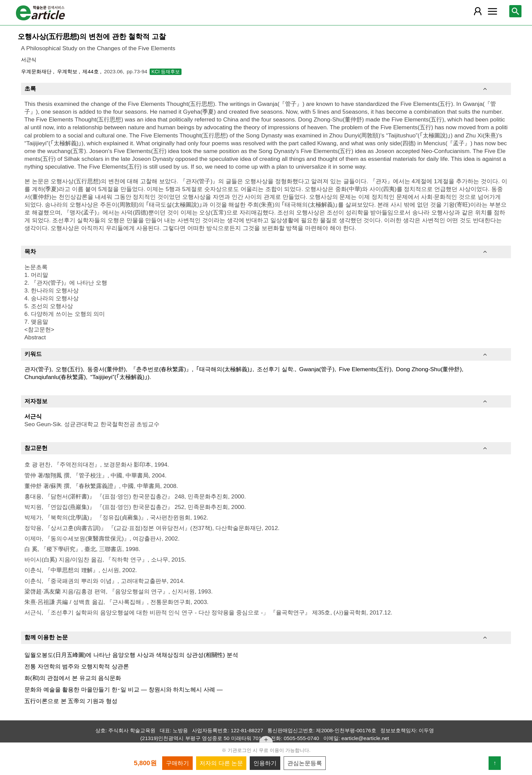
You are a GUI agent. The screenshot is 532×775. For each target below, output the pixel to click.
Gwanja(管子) (317, 369)
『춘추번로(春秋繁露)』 (161, 369)
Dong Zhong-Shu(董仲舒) (429, 369)
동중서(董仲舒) (107, 369)
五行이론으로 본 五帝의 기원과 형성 (71, 701)
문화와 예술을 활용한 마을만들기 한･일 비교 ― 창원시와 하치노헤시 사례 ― (124, 689)
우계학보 (68, 71)
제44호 (91, 71)
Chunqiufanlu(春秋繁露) (55, 377)
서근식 (29, 60)
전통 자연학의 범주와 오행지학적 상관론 (77, 666)
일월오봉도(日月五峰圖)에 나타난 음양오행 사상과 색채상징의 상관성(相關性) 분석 (131, 655)
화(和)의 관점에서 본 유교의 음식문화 (73, 678)
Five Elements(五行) (365, 369)
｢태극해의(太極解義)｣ (224, 369)
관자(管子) (38, 369)
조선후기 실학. (276, 369)
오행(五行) (69, 369)
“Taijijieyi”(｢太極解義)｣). (121, 377)
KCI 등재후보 (166, 72)
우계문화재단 (37, 71)
